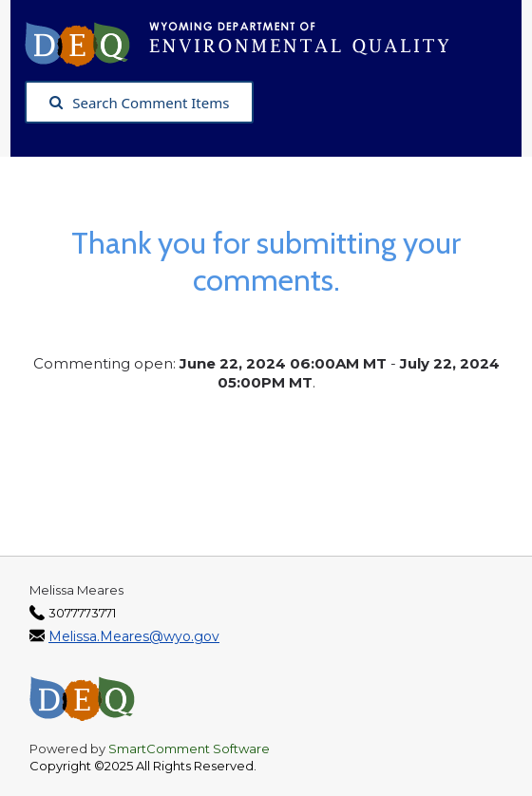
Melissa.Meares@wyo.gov (134, 636)
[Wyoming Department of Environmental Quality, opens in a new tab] (247, 43)
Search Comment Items (139, 103)
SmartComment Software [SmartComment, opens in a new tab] (189, 749)
